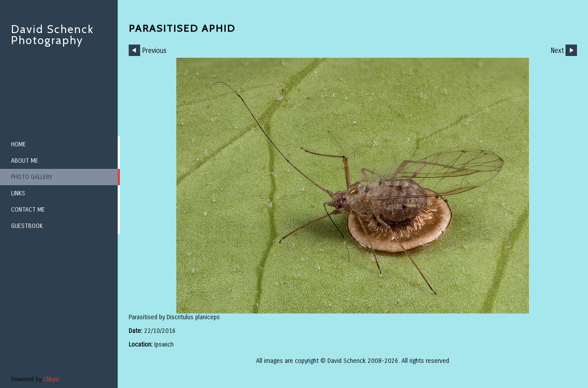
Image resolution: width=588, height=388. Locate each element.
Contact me (28, 210)
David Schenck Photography (52, 35)
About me (25, 161)
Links (18, 193)
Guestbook (27, 226)
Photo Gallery (32, 177)
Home (19, 144)
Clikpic (52, 379)
